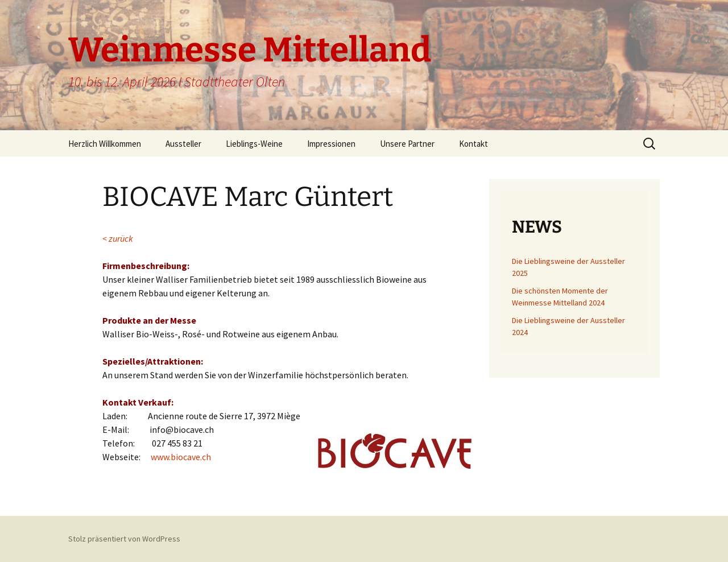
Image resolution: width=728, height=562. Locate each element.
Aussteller (183, 144)
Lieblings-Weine (254, 144)
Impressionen (331, 144)
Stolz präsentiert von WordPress (124, 539)
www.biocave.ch (181, 457)
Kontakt (473, 144)
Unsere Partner (407, 144)
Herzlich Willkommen (105, 144)
